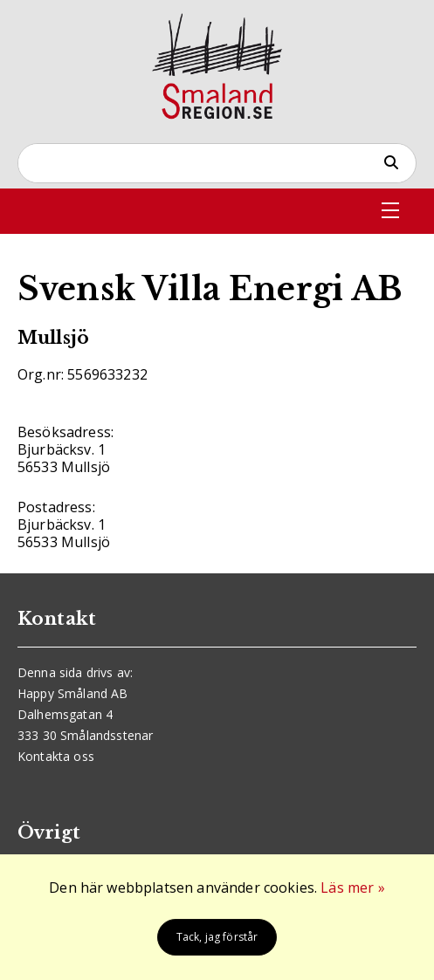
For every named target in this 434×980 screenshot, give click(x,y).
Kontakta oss (56, 756)
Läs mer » (352, 887)
